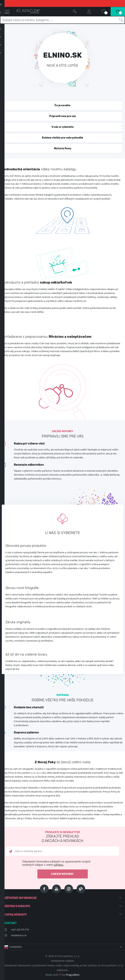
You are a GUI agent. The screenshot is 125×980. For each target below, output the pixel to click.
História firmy (63, 148)
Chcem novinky (62, 874)
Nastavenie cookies (63, 961)
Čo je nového (62, 105)
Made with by (62, 975)
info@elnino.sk (19, 935)
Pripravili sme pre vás (63, 116)
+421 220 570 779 (20, 930)
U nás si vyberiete (63, 127)
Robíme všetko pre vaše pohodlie (62, 138)
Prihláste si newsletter (62, 837)
